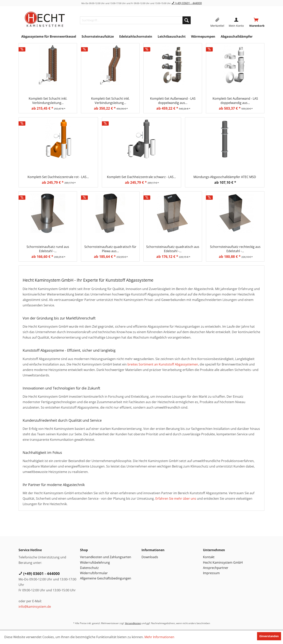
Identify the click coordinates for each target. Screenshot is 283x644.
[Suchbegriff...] (135, 20)
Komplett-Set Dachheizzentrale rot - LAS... (58, 177)
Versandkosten (133, 623)
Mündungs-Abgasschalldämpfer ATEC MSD (225, 177)
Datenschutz (89, 568)
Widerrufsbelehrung (95, 562)
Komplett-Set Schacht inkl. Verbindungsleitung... (48, 101)
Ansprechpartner (216, 568)
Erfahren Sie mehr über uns (176, 499)
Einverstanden (269, 636)
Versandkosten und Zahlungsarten (106, 557)
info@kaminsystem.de (35, 607)
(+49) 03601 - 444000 (187, 3)
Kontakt (209, 557)
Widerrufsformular (94, 573)
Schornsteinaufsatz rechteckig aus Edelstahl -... (235, 249)
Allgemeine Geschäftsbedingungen (106, 578)
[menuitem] (135, 20)
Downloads (150, 557)
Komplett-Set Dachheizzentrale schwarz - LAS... (141, 177)
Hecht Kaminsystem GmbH (223, 562)
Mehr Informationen (159, 637)
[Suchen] (187, 20)
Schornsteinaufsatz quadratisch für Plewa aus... (110, 249)
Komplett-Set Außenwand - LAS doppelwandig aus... (173, 101)
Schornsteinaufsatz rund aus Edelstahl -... (48, 249)
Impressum (211, 573)
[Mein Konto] (236, 20)
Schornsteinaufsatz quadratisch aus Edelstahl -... (173, 249)
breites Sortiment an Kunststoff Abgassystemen (163, 364)
